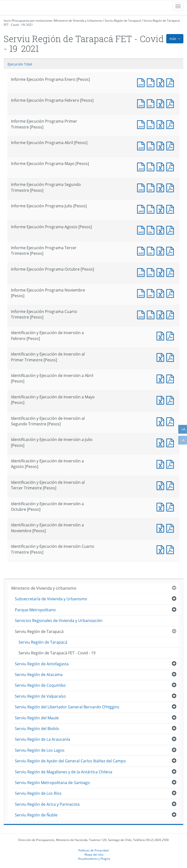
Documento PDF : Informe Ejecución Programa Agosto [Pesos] (171, 230)
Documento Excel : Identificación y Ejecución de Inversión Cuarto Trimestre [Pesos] (161, 549)
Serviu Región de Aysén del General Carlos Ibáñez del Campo (70, 761)
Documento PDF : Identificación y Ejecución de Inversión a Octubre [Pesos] (171, 507)
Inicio (7, 21)
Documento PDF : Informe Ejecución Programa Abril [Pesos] (171, 145)
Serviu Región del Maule (37, 718)
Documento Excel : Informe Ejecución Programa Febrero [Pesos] (161, 103)
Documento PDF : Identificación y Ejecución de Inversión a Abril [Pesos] (171, 378)
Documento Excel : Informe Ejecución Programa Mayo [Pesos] (161, 166)
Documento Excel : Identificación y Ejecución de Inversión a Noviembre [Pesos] (161, 528)
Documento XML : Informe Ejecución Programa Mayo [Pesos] (142, 166)
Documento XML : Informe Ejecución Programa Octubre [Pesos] (142, 272)
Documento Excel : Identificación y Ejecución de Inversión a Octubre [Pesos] (161, 507)
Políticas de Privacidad (93, 850)
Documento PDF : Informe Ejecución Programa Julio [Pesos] (171, 209)
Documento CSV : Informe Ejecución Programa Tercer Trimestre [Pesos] (152, 251)
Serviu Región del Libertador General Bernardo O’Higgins (67, 707)
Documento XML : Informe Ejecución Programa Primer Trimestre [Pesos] (142, 124)
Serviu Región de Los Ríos (38, 793)
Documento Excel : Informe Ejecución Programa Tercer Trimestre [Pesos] (161, 251)
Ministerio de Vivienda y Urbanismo (78, 21)
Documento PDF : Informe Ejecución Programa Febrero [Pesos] (171, 103)
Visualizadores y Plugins (94, 859)
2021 (29, 25)
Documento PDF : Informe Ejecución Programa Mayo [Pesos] (171, 166)
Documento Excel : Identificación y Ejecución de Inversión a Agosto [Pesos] (161, 464)
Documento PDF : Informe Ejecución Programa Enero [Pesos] (171, 82)
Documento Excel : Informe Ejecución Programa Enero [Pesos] (161, 82)
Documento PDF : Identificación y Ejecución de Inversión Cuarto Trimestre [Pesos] (171, 549)
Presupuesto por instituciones (33, 21)
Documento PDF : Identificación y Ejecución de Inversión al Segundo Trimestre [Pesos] (171, 421)
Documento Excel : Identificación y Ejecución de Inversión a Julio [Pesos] (161, 442)
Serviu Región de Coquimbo (40, 685)
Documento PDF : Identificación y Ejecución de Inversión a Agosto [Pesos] (171, 464)
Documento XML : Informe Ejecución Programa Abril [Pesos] (142, 145)
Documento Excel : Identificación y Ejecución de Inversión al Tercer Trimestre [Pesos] (161, 485)
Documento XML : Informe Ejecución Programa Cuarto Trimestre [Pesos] (142, 314)
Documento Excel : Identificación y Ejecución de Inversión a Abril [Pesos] (161, 378)
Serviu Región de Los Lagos (40, 750)
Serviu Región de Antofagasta (42, 664)
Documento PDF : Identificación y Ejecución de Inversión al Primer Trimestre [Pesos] (171, 357)
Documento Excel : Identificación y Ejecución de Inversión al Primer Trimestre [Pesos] (161, 357)
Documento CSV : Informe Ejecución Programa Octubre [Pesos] (152, 272)
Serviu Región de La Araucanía (42, 739)
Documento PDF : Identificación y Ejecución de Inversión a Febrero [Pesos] (171, 335)
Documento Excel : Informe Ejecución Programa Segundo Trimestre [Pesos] (161, 187)
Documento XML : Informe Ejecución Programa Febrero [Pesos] (142, 103)
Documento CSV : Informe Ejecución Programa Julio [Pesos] (152, 209)
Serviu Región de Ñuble (36, 815)
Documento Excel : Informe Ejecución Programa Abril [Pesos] (161, 145)
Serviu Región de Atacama (39, 675)
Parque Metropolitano (35, 610)
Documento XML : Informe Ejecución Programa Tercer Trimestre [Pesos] (142, 251)
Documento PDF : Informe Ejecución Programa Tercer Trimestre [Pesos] (171, 251)
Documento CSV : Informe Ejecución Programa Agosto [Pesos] (152, 230)
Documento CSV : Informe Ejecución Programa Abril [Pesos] (152, 145)
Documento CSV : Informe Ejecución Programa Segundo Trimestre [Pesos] (152, 187)
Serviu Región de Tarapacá (123, 21)
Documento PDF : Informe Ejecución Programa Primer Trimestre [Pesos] (171, 124)
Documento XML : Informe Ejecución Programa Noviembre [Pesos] (142, 293)
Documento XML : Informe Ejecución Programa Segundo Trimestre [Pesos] (142, 187)
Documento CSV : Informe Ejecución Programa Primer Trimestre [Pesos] (152, 124)
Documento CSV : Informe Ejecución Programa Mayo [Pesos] (152, 166)
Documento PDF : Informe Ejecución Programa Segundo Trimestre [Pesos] (171, 187)
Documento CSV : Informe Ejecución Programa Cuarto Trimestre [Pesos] (152, 314)
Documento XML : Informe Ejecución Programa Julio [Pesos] (142, 209)
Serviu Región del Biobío (37, 729)
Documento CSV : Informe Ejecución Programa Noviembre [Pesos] (152, 293)
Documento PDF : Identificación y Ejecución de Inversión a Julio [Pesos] (171, 442)
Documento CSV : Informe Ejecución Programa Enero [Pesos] (152, 82)
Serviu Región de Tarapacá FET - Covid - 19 (57, 653)
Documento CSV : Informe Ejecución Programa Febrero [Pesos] (152, 103)
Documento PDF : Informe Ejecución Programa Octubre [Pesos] (171, 272)
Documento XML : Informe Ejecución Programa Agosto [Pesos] (142, 230)
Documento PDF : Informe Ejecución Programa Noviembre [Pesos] (171, 293)
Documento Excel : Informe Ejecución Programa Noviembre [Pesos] (161, 293)
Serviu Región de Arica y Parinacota (47, 804)
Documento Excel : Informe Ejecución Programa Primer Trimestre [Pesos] (161, 124)
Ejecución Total (20, 64)
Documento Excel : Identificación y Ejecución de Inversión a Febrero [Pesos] (161, 335)
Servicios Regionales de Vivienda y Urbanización (59, 621)
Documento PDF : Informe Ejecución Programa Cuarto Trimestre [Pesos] (171, 314)
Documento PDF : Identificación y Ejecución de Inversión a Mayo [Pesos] (171, 400)
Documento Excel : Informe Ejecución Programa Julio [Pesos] (161, 209)
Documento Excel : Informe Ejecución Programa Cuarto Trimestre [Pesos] (161, 314)
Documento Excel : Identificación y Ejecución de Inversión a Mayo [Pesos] (161, 400)
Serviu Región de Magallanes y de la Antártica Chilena (64, 772)
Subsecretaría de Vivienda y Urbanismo (51, 599)
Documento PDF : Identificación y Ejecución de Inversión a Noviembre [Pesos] (171, 528)
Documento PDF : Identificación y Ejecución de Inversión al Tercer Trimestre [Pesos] (171, 485)
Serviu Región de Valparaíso (40, 696)
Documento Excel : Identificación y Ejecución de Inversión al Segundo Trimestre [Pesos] (161, 421)
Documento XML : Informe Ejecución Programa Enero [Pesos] (142, 82)
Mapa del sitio (94, 854)
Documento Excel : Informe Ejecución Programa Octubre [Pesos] (161, 272)
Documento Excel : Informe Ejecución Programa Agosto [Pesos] (161, 230)
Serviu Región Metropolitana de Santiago (52, 783)
